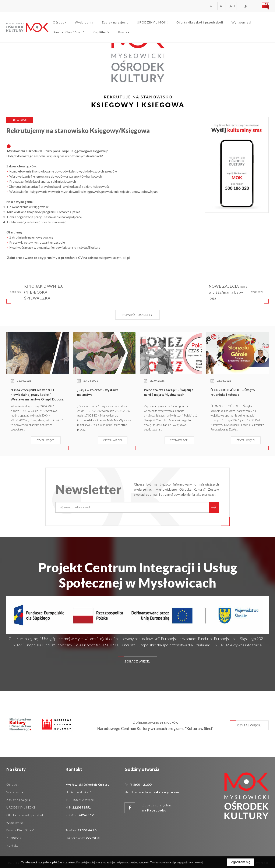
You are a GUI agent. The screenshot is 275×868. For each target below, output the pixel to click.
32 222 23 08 (91, 838)
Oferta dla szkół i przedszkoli (200, 22)
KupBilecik (101, 32)
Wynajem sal (242, 22)
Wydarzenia (84, 22)
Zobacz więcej (134, 660)
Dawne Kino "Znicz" (69, 32)
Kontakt (125, 32)
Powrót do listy (134, 313)
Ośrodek (60, 22)
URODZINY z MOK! (153, 22)
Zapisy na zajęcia (115, 22)
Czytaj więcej (246, 724)
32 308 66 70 (87, 830)
